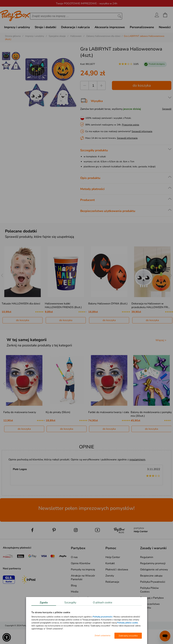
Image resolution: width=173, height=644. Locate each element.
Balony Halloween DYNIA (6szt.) (108, 304)
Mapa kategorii (80, 598)
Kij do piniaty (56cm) (58, 412)
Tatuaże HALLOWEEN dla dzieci (21, 304)
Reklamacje (112, 582)
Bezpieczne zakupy (151, 576)
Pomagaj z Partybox (152, 598)
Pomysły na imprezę (83, 570)
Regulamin (147, 557)
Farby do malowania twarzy (20, 412)
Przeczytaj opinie (130, 125)
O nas (74, 557)
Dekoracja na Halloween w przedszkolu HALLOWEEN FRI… (151, 305)
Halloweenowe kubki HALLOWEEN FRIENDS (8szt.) (63, 305)
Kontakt (110, 563)
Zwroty (110, 576)
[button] (7, 637)
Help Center (113, 557)
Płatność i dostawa (117, 570)
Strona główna (13, 36)
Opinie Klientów (81, 563)
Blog (74, 586)
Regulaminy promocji (153, 563)
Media (75, 592)
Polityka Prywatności (153, 582)
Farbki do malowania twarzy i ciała (109, 412)
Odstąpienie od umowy (154, 570)
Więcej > (161, 340)
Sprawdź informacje (142, 131)
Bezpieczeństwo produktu (150, 606)
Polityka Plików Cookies (149, 590)
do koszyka (142, 85)
